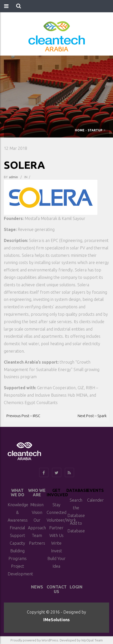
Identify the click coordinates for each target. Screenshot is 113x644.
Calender (95, 500)
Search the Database (76, 508)
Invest (57, 551)
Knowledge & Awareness (18, 512)
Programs (18, 558)
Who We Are (37, 493)
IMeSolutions (57, 620)
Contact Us (57, 589)
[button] (19, 6)
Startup (95, 130)
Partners (37, 543)
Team (37, 535)
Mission (37, 505)
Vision (37, 512)
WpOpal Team (92, 640)
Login (76, 587)
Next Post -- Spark (92, 416)
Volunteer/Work (61, 520)
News (37, 587)
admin (13, 177)
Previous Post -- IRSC (23, 416)
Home (80, 130)
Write (56, 543)
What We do (18, 493)
